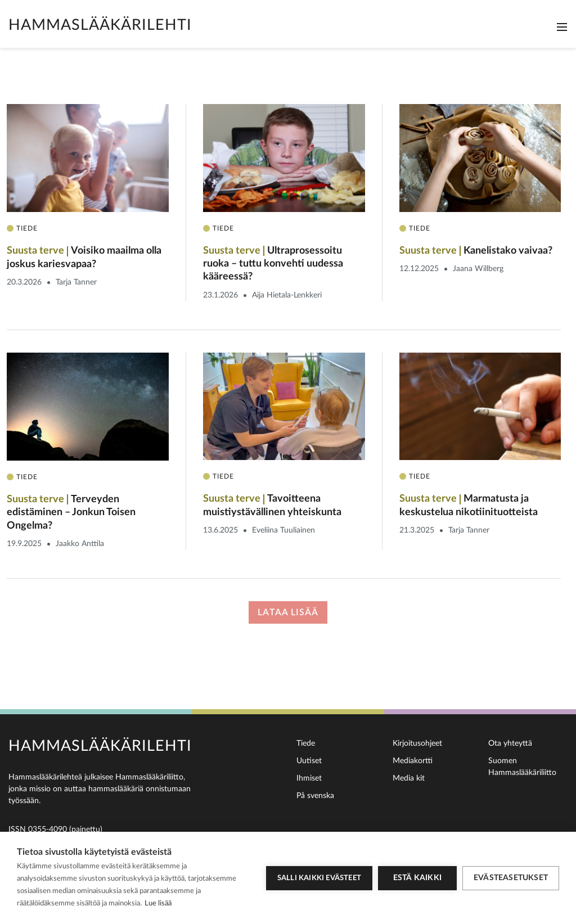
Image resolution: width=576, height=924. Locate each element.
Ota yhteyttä (510, 743)
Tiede (306, 743)
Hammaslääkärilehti (100, 25)
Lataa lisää (288, 612)
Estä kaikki (417, 878)
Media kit (409, 778)
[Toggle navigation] (562, 27)
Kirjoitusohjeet (417, 743)
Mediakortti (413, 761)
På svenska (315, 796)
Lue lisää (158, 903)
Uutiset (309, 761)
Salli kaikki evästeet (319, 878)
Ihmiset (309, 778)
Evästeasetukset (511, 878)
